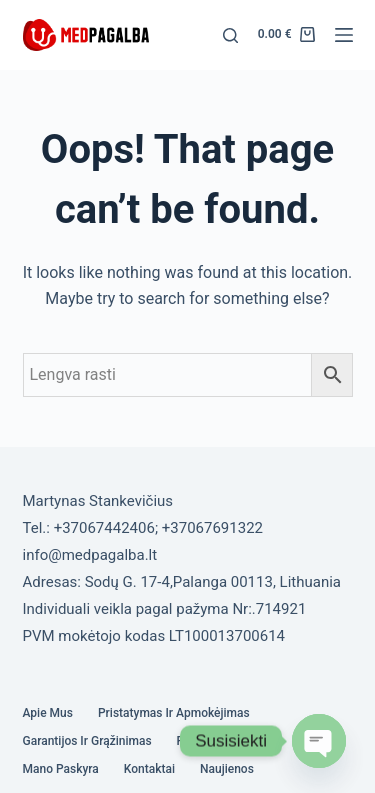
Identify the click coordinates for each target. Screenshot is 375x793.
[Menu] (344, 35)
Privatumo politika (226, 741)
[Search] (230, 35)
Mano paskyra (61, 769)
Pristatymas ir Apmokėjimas (174, 713)
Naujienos (227, 769)
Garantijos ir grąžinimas (87, 741)
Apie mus (48, 713)
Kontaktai (149, 769)
